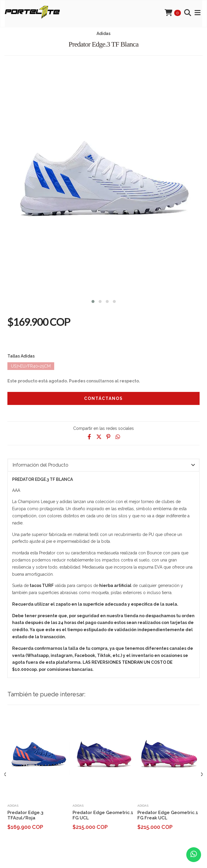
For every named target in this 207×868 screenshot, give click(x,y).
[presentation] (5, 775)
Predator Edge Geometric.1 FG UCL (103, 815)
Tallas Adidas (21, 356)
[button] (93, 301)
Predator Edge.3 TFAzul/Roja (25, 815)
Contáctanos (103, 398)
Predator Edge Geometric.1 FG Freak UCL (168, 815)
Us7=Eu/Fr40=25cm (31, 366)
